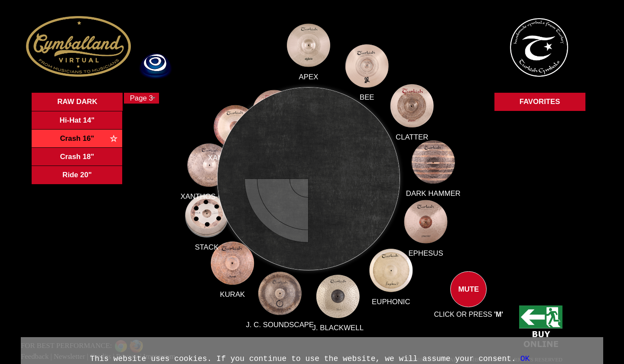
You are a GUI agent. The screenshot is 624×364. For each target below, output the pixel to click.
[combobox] (141, 98)
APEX (309, 83)
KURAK (238, 288)
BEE (367, 97)
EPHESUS (425, 253)
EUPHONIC (389, 300)
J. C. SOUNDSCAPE (281, 319)
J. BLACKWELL (337, 324)
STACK (217, 244)
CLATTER (412, 137)
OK (525, 359)
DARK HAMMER (433, 193)
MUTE (468, 296)
